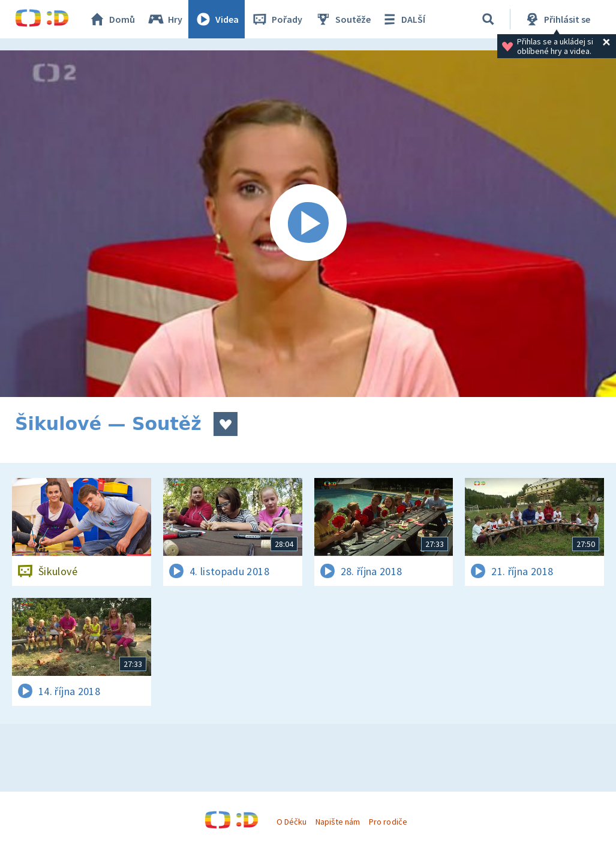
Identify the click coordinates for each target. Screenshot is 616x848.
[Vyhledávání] (488, 19)
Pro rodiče (388, 822)
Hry (165, 19)
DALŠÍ (403, 19)
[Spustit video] (308, 224)
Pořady (277, 19)
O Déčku (292, 822)
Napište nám (338, 822)
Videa (217, 19)
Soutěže (342, 19)
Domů (112, 19)
